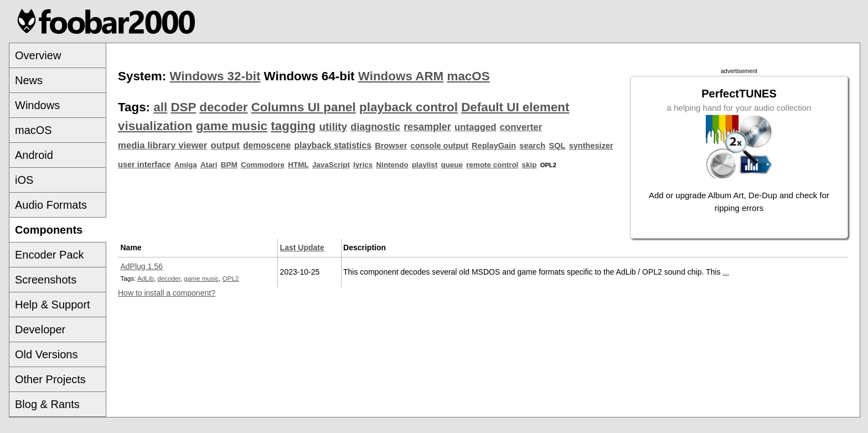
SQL (557, 146)
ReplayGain (494, 146)
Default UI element (515, 107)
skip (529, 165)
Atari (209, 165)
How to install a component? (167, 293)
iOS (24, 180)
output (225, 145)
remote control (492, 165)
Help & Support (53, 305)
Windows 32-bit (215, 76)
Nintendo (392, 165)
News (29, 80)
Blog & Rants (47, 404)
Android (34, 155)
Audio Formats (51, 205)
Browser (391, 146)
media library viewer (162, 145)
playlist (425, 165)
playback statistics (333, 145)
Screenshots (46, 280)
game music (232, 126)
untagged (476, 127)
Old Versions (46, 354)
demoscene (267, 145)
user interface (144, 164)
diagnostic (375, 127)
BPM (229, 165)
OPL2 (231, 278)
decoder (223, 107)
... (726, 272)
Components (49, 230)
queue (452, 165)
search (532, 146)
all (160, 107)
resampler (427, 127)
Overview (38, 55)
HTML (298, 165)
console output (440, 146)
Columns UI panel (304, 107)
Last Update (302, 248)
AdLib (146, 278)
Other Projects (50, 379)
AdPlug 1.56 (142, 266)
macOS (33, 130)
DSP (183, 107)
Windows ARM (401, 76)
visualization (155, 126)
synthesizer (591, 146)
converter (521, 127)
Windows (37, 105)
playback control (409, 107)
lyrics (363, 165)
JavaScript (331, 165)
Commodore (263, 165)
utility (333, 127)
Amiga (186, 165)
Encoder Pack (50, 255)
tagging (293, 126)
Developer (40, 329)
